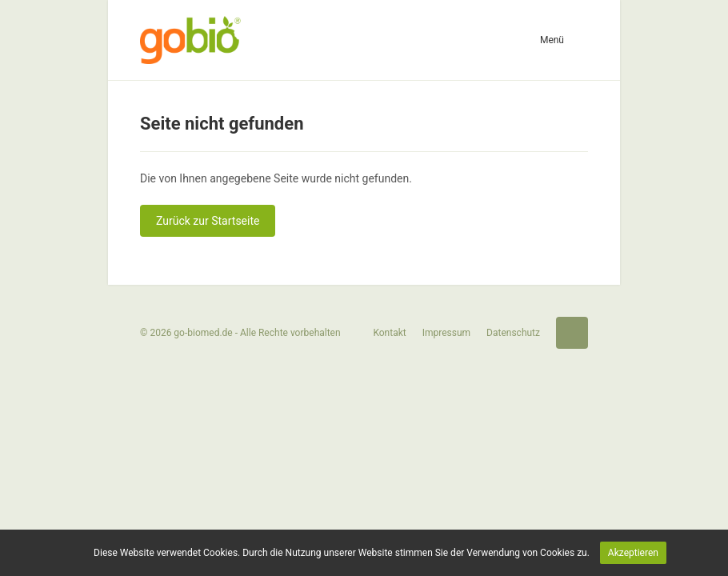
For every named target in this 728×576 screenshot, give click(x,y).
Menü (552, 40)
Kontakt (389, 333)
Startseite (572, 333)
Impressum (446, 333)
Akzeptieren (633, 553)
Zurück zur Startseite (208, 221)
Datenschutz (513, 333)
